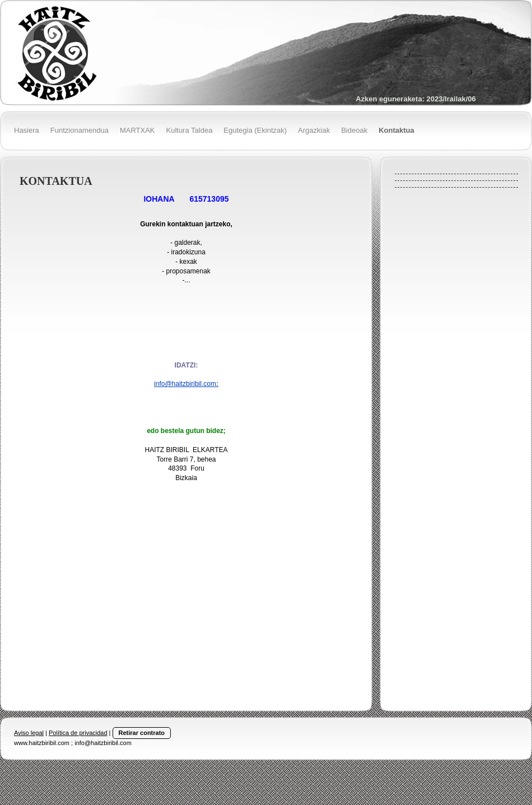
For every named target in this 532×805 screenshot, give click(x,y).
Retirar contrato (142, 733)
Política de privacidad (78, 733)
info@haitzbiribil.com (186, 384)
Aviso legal (29, 733)
